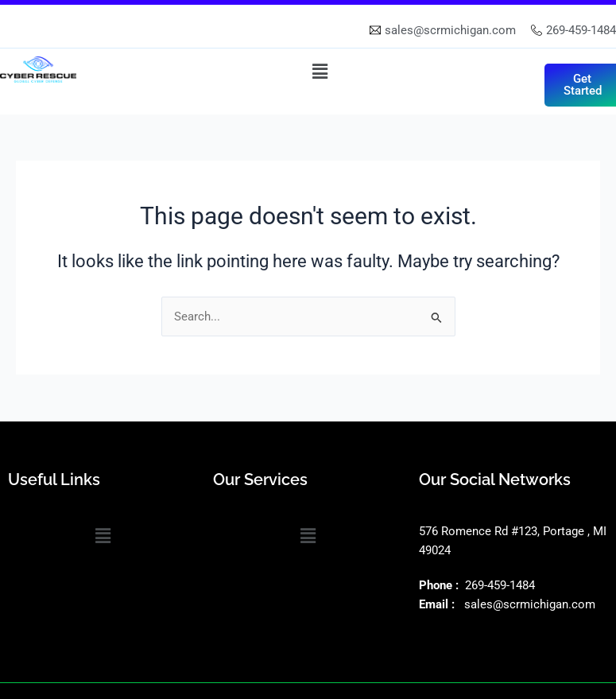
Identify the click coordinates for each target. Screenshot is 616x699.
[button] (320, 72)
